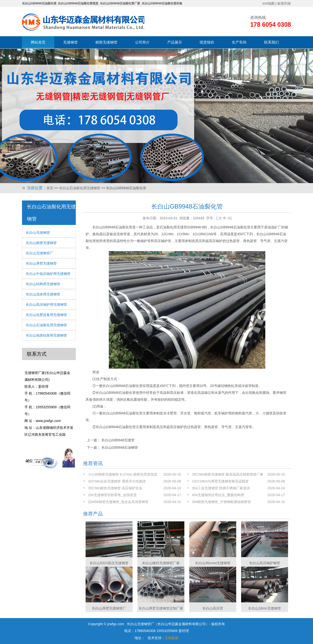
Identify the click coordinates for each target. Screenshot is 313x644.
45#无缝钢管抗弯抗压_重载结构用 (218, 495)
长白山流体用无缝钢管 (43, 294)
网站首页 (38, 42)
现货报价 (207, 42)
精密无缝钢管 (106, 42)
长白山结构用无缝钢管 (43, 284)
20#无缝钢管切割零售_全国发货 (112, 495)
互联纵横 (172, 638)
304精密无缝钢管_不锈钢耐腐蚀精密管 (221, 502)
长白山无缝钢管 (38, 233)
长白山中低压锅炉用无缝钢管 (48, 274)
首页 (50, 188)
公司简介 (142, 42)
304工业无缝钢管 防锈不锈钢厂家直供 (221, 488)
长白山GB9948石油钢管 (120, 447)
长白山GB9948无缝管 (118, 440)
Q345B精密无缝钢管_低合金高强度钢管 (118, 502)
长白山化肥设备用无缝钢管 (46, 315)
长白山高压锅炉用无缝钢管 (46, 304)
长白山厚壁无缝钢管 (41, 263)
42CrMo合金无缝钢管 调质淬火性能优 (117, 481)
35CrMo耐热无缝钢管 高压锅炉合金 (115, 488)
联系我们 (271, 42)
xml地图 (268, 3)
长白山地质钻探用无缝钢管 (46, 335)
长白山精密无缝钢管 (41, 243)
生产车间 (239, 42)
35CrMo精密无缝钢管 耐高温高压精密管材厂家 (228, 474)
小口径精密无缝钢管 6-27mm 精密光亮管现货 (123, 474)
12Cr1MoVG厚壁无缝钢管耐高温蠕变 (220, 481)
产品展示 (175, 42)
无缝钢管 (70, 42)
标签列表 (284, 3)
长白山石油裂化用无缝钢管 (80, 188)
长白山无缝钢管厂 (40, 253)
